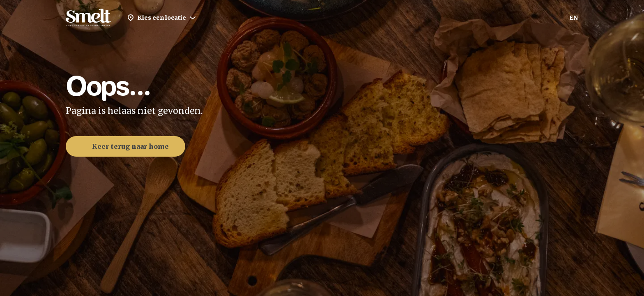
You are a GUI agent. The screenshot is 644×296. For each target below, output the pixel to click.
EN (574, 18)
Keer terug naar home (124, 146)
